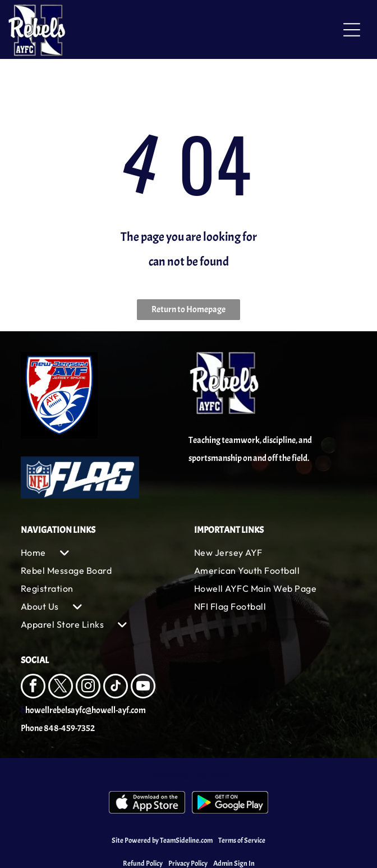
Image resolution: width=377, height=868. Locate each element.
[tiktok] (116, 687)
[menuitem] (102, 552)
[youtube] (143, 687)
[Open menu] (352, 30)
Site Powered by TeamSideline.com (162, 840)
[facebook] (33, 687)
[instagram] (88, 687)
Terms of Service (242, 840)
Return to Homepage (188, 309)
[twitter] (61, 687)
